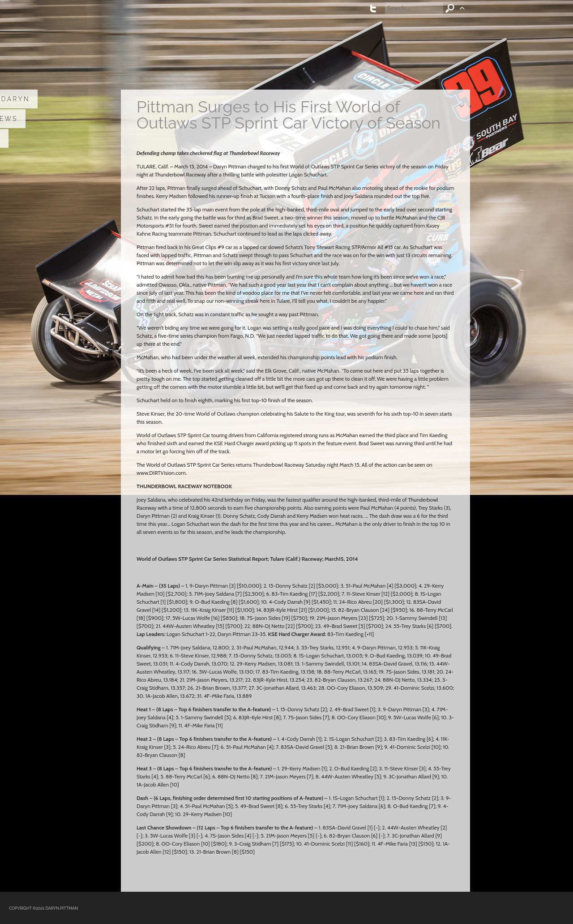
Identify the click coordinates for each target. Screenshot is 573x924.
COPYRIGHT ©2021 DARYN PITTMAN (43, 908)
